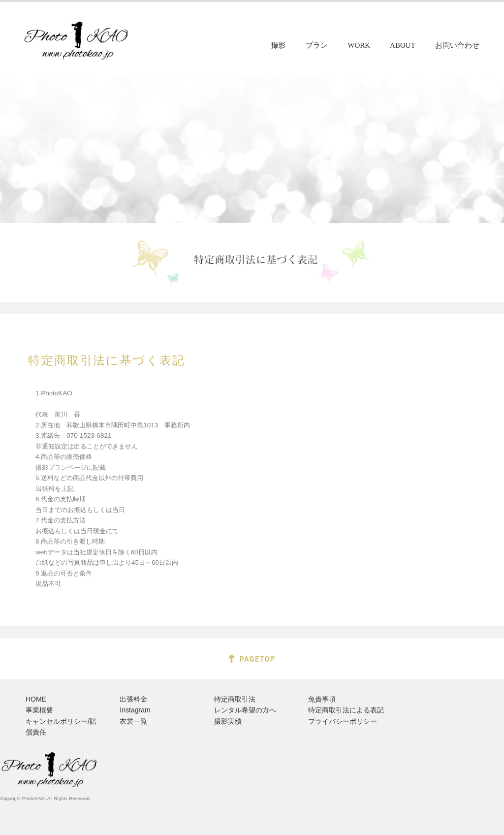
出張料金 (133, 699)
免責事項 (322, 699)
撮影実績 (228, 721)
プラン (317, 45)
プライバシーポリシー (343, 721)
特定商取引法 (235, 699)
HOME (36, 699)
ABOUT (403, 45)
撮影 (279, 45)
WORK (359, 45)
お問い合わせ (457, 45)
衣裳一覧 (133, 721)
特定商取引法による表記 (346, 710)
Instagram (135, 710)
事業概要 (39, 710)
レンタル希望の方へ (245, 710)
